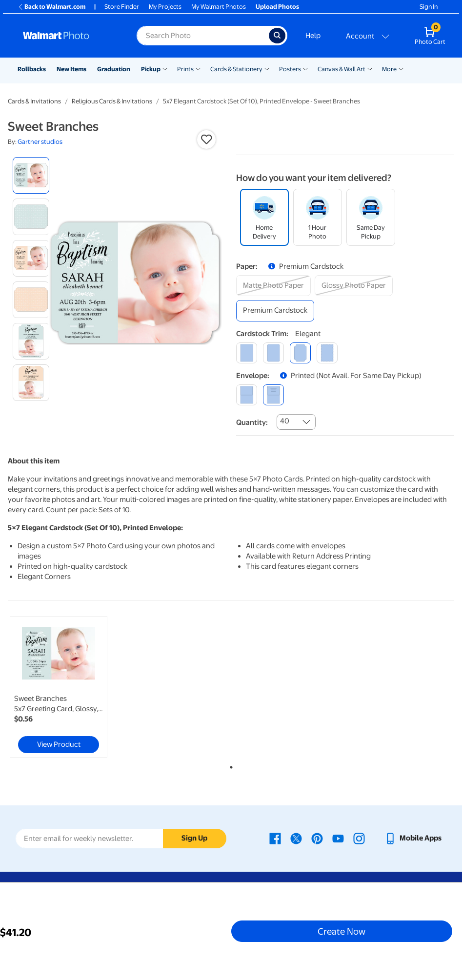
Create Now (341, 931)
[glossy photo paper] (354, 286)
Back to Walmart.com (51, 7)
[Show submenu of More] (401, 68)
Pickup (151, 69)
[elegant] (300, 353)
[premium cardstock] (275, 310)
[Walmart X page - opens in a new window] (296, 838)
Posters (290, 69)
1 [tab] (229, 765)
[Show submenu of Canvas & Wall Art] (370, 68)
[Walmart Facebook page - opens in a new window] (275, 838)
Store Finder (122, 7)
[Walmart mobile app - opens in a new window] (413, 838)
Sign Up (194, 838)
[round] (273, 353)
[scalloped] (327, 353)
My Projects (165, 7)
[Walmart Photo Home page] (69, 36)
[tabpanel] (82, 687)
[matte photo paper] (273, 286)
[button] (206, 140)
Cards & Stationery (236, 69)
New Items (71, 69)
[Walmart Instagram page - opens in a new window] (359, 838)
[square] (247, 353)
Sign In (429, 7)
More (389, 69)
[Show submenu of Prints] (198, 68)
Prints (185, 69)
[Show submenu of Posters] (305, 68)
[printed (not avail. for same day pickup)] (273, 395)
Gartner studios (40, 142)
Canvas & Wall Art (341, 69)
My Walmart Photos (219, 7)
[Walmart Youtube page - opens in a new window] (338, 838)
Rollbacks (32, 69)
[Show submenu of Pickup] (165, 68)
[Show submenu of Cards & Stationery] (267, 68)
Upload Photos (277, 7)
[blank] (247, 395)
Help (313, 36)
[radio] (31, 175)
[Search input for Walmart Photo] (203, 36)
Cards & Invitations (34, 101)
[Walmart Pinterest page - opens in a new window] (317, 838)
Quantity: (252, 422)
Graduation (114, 69)
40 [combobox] (285, 421)
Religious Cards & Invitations (112, 101)
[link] (59, 687)
